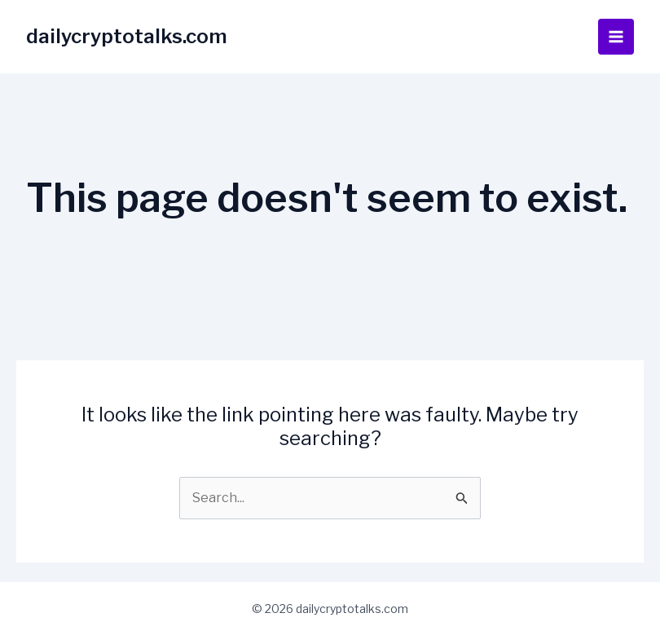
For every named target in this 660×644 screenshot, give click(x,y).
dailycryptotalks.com (127, 36)
